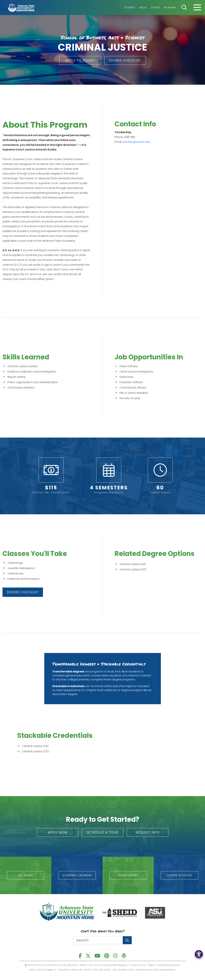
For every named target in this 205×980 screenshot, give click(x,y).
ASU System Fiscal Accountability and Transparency (144, 970)
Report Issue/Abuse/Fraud (164, 965)
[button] (80, 60)
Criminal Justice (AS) (133, 564)
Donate (155, 7)
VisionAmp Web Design (113, 965)
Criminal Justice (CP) (133, 569)
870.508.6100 (102, 970)
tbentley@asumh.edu (136, 142)
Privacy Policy (137, 965)
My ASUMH (170, 7)
